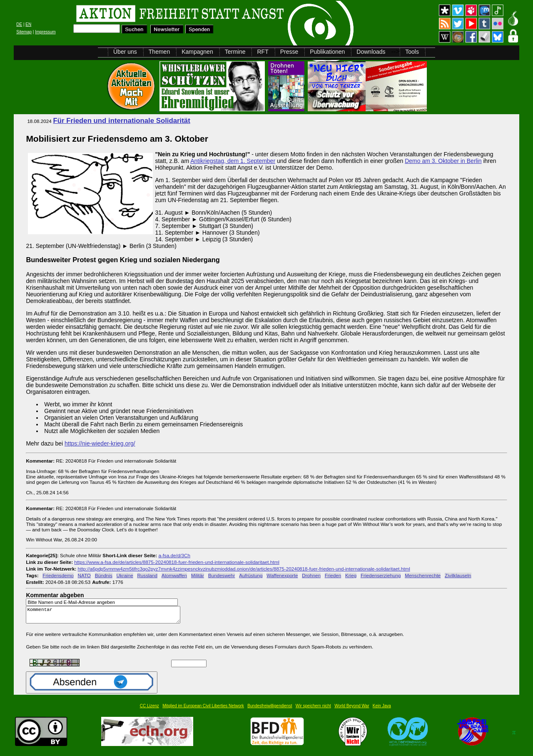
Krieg (351, 575)
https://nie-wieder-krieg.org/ (100, 443)
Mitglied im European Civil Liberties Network (203, 710)
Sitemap (24, 32)
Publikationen (327, 52)
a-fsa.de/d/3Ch (174, 555)
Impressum (45, 32)
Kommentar (105, 617)
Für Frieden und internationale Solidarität (122, 121)
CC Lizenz (149, 710)
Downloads (371, 52)
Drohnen (311, 575)
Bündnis (104, 575)
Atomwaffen (174, 575)
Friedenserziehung (381, 575)
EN (28, 24)
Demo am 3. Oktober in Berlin (443, 161)
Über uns (125, 52)
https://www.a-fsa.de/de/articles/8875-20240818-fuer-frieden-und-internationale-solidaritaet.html (177, 562)
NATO (84, 575)
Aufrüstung (251, 575)
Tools (412, 52)
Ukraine (125, 575)
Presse (289, 52)
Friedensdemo (58, 575)
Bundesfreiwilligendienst (270, 710)
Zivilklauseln (458, 575)
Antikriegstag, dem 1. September (233, 161)
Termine (235, 52)
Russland (147, 575)
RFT (263, 52)
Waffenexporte (282, 575)
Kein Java (382, 710)
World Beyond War (352, 710)
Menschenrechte (423, 575)
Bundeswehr (222, 575)
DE (19, 24)
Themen (159, 52)
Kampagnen (197, 52)
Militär (198, 575)
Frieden (333, 575)
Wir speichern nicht (313, 710)
